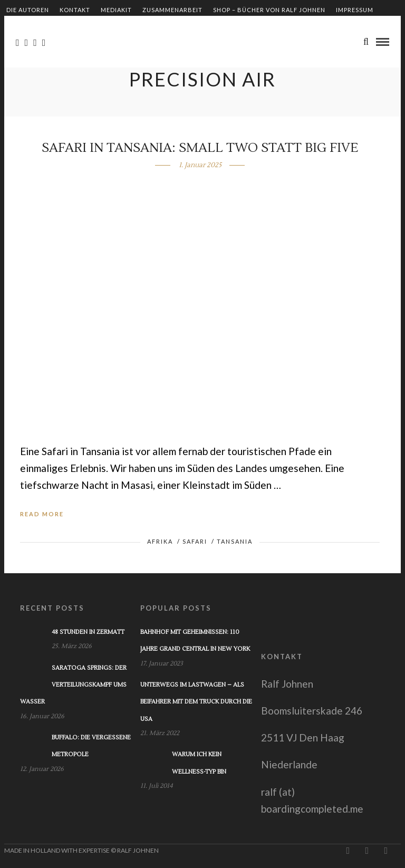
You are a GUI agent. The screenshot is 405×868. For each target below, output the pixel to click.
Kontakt (75, 10)
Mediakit (116, 10)
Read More (42, 514)
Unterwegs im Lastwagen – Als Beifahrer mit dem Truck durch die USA (196, 702)
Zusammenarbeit (172, 10)
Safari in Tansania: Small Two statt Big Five (200, 148)
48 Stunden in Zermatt (88, 632)
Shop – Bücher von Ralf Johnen (269, 10)
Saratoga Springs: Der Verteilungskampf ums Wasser (73, 685)
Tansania (235, 541)
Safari (195, 541)
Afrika (160, 541)
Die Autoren (28, 10)
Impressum (355, 10)
